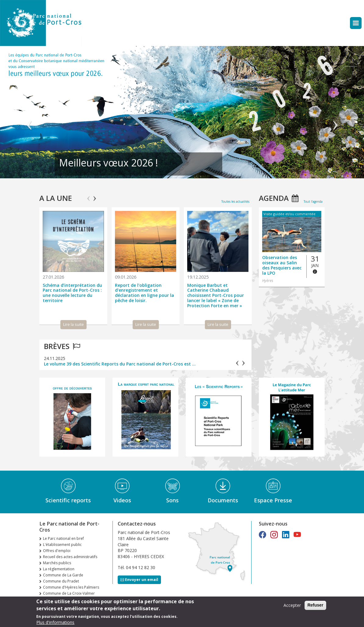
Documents (223, 500)
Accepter (292, 605)
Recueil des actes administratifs (70, 557)
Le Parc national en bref (63, 538)
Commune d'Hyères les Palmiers (71, 587)
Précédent (29, 115)
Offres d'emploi (57, 551)
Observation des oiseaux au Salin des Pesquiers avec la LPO (282, 265)
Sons (172, 500)
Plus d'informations (55, 622)
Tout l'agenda (313, 201)
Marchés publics (57, 563)
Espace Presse (273, 500)
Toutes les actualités (235, 201)
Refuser (315, 605)
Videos (122, 500)
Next (95, 196)
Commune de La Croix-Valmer (69, 593)
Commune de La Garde (63, 575)
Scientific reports (68, 500)
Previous (89, 196)
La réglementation (59, 569)
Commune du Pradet (61, 581)
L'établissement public (62, 545)
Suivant (335, 115)
